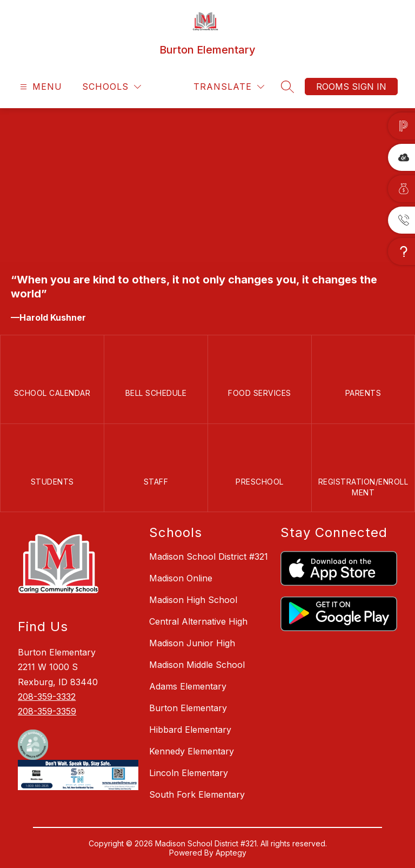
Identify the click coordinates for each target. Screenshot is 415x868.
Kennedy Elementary (192, 751)
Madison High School (193, 600)
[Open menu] (40, 87)
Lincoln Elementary (189, 773)
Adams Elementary (188, 686)
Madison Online (181, 578)
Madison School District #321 (209, 556)
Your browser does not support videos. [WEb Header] (207, 185)
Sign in (369, 87)
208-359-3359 (47, 711)
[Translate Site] (229, 87)
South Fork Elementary (197, 794)
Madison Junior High (192, 643)
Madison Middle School (197, 665)
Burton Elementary (188, 708)
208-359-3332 (47, 697)
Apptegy (231, 853)
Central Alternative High (198, 621)
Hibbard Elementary (190, 730)
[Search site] (287, 87)
